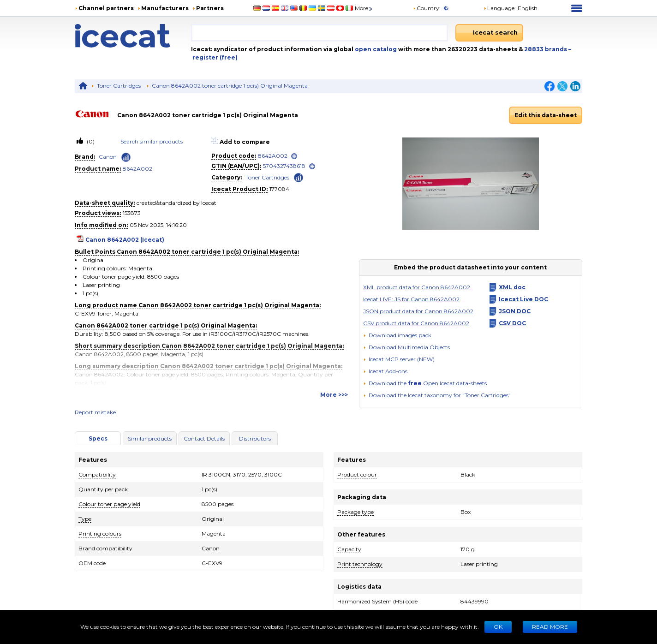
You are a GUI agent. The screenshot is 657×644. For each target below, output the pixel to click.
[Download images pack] (397, 335)
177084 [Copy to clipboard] (279, 189)
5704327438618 (284, 166)
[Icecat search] (489, 33)
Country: (427, 8)
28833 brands (546, 49)
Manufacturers (165, 8)
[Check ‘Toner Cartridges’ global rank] (299, 177)
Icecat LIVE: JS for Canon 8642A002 (411, 299)
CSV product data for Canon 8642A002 (416, 323)
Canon (108, 157)
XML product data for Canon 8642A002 (417, 287)
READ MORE (550, 627)
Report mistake (95, 412)
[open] (294, 156)
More (364, 8)
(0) (90, 141)
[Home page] (133, 36)
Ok (498, 627)
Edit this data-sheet (546, 115)
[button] (406, 347)
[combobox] (320, 33)
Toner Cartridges (119, 86)
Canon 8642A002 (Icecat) (125, 240)
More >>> (334, 395)
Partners (210, 8)
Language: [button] (500, 8)
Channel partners (106, 8)
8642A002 (137, 169)
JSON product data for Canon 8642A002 (418, 311)
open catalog (375, 49)
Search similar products (152, 141)
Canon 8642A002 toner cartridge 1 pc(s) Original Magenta (230, 86)
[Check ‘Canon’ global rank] (126, 157)
